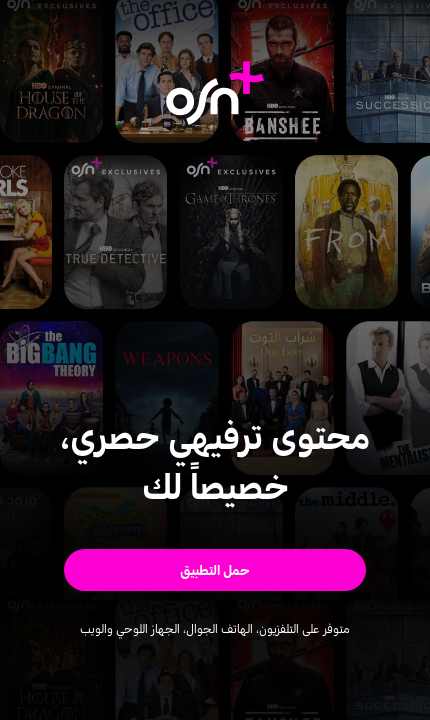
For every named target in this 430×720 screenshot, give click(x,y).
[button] (215, 569)
